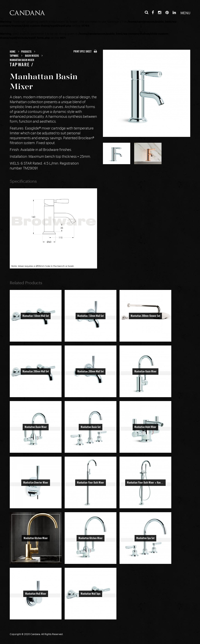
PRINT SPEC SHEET (85, 52)
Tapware (14, 56)
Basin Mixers (32, 56)
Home (13, 52)
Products (26, 52)
